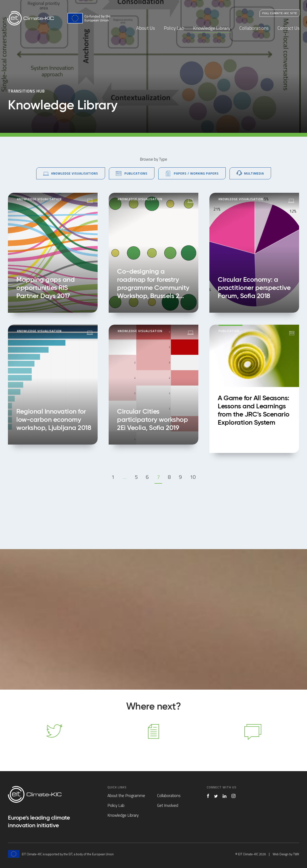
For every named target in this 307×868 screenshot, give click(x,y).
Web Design (281, 854)
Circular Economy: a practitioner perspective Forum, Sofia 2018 (254, 253)
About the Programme (126, 796)
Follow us (54, 738)
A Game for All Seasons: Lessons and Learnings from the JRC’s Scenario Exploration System (254, 389)
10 (193, 477)
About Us (146, 28)
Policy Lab (174, 28)
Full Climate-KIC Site (280, 13)
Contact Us (289, 28)
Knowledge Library (212, 28)
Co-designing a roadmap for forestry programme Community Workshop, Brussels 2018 (153, 253)
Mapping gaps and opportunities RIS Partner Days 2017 (53, 253)
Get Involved (168, 805)
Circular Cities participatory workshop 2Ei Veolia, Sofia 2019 (153, 385)
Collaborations (254, 28)
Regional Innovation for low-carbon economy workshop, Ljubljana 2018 (53, 385)
